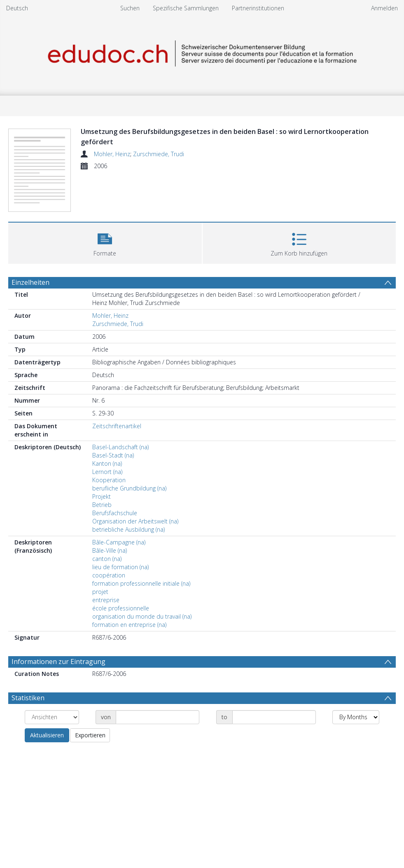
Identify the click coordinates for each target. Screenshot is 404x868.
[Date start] (158, 717)
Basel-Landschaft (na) (120, 447)
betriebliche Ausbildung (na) (128, 529)
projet (100, 592)
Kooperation (109, 480)
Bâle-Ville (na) (110, 550)
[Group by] (52, 717)
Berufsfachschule (115, 513)
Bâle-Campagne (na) (119, 542)
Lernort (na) (107, 472)
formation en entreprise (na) (129, 625)
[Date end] (274, 717)
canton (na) (107, 559)
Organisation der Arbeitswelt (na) (135, 521)
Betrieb (102, 505)
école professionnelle (121, 608)
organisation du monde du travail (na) (142, 616)
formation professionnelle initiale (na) (141, 583)
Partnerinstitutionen (258, 8)
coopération (109, 575)
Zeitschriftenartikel (117, 426)
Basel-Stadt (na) (113, 455)
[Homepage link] (202, 52)
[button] (105, 242)
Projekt (102, 496)
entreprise (106, 600)
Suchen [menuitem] (130, 8)
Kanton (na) (107, 463)
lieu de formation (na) (120, 567)
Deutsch (17, 8)
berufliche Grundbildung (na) (129, 488)
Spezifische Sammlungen (186, 8)
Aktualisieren (47, 735)
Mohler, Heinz (112, 154)
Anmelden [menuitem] (384, 8)
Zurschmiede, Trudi (159, 154)
